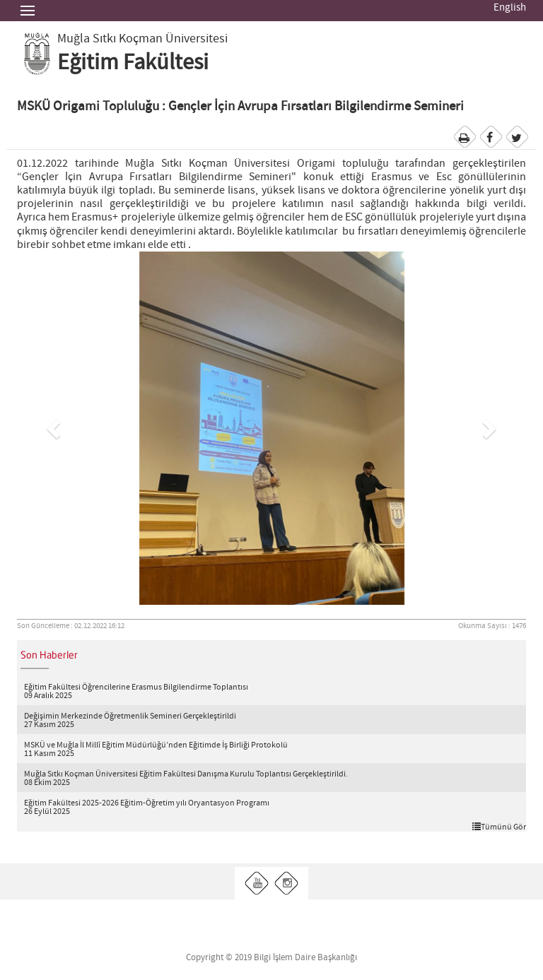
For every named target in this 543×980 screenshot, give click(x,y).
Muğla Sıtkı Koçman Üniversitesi (142, 39)
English (510, 8)
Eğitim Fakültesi (133, 63)
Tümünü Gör (499, 827)
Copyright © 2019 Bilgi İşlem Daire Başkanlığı (271, 958)
